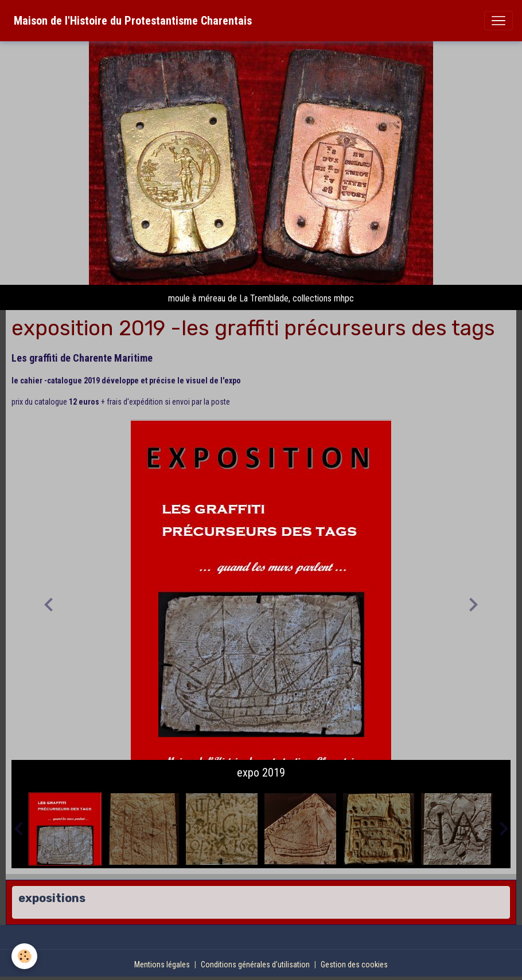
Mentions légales (162, 965)
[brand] (133, 21)
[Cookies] (24, 956)
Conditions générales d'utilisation (255, 965)
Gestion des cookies (354, 965)
